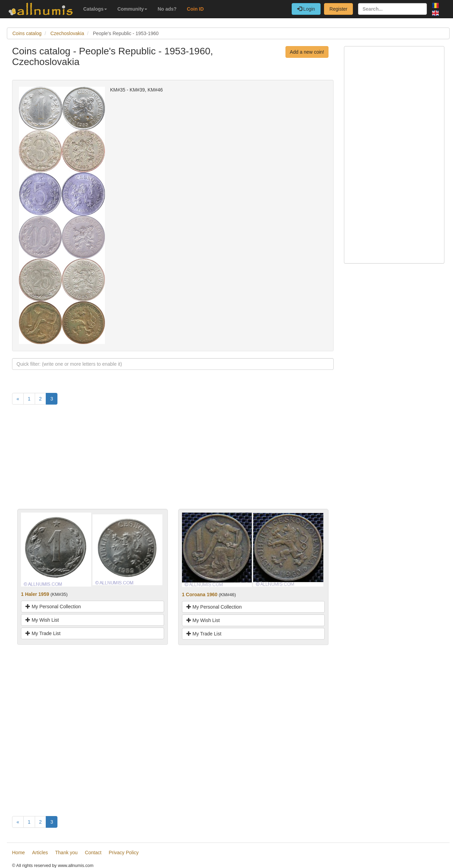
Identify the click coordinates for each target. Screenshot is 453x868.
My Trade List (43, 633)
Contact (93, 853)
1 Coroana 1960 (200, 594)
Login (306, 9)
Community (132, 9)
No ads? (167, 9)
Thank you (66, 853)
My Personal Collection (53, 607)
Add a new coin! (307, 52)
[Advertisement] (173, 461)
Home (18, 853)
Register (338, 9)
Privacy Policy (124, 853)
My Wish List (42, 620)
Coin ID (195, 9)
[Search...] (392, 9)
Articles (40, 853)
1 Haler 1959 (35, 594)
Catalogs (95, 9)
